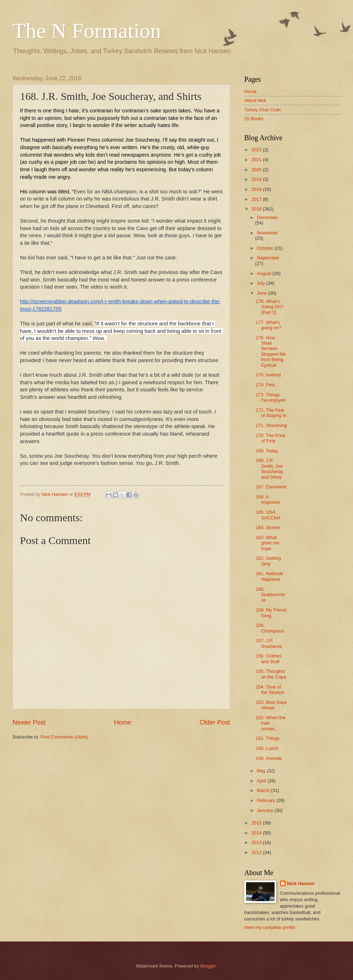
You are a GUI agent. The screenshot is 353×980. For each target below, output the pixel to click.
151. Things (268, 738)
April (262, 781)
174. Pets (265, 385)
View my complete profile (270, 927)
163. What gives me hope (268, 543)
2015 (257, 823)
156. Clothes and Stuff (268, 659)
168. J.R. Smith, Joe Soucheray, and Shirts (270, 469)
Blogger (208, 966)
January (265, 810)
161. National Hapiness (269, 576)
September (268, 258)
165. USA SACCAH (268, 515)
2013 (257, 842)
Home (123, 722)
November (267, 233)
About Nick (255, 100)
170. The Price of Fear (271, 438)
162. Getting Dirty (268, 561)
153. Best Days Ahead (271, 705)
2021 (257, 160)
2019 (257, 179)
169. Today (267, 451)
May (262, 771)
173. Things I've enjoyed (270, 397)
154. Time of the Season (270, 690)
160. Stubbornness (270, 595)
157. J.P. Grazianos (269, 643)
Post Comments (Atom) (65, 737)
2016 (257, 209)
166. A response (268, 499)
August (265, 273)
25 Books (254, 119)
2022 (257, 150)
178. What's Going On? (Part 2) (269, 307)
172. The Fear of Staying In (271, 413)
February (267, 800)
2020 (257, 170)
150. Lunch (267, 748)
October (265, 248)
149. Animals (269, 758)
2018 (257, 189)
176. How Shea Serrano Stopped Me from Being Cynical (271, 351)
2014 (257, 833)
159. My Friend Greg (271, 613)
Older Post (215, 722)
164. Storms (268, 527)
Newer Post (29, 722)
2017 (257, 199)
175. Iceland (268, 375)
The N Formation (87, 31)
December (267, 217)
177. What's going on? (268, 325)
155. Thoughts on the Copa (271, 674)
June (262, 293)
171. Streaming (271, 425)
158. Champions (270, 628)
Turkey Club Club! (263, 110)
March (264, 790)
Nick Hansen (301, 883)
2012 (257, 852)
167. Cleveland (271, 487)
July (261, 283)
